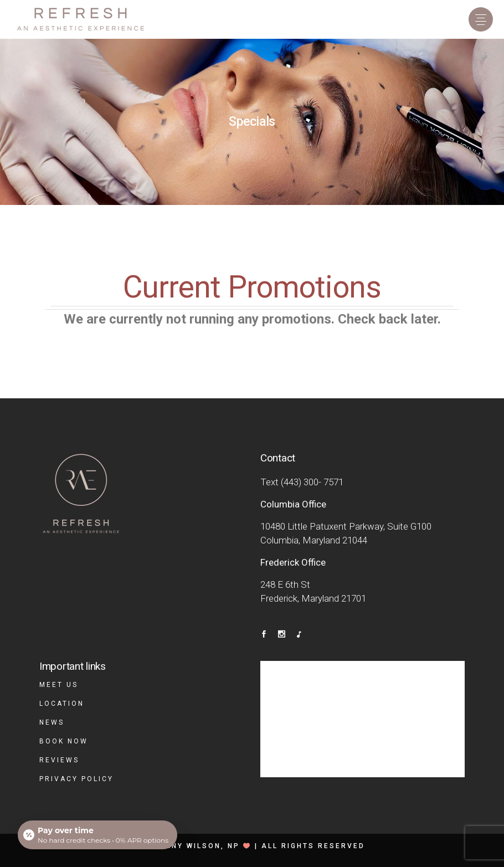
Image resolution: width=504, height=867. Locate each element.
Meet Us (59, 685)
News (52, 722)
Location (62, 704)
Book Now (64, 741)
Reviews (59, 760)
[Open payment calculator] (97, 835)
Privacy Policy (76, 779)
